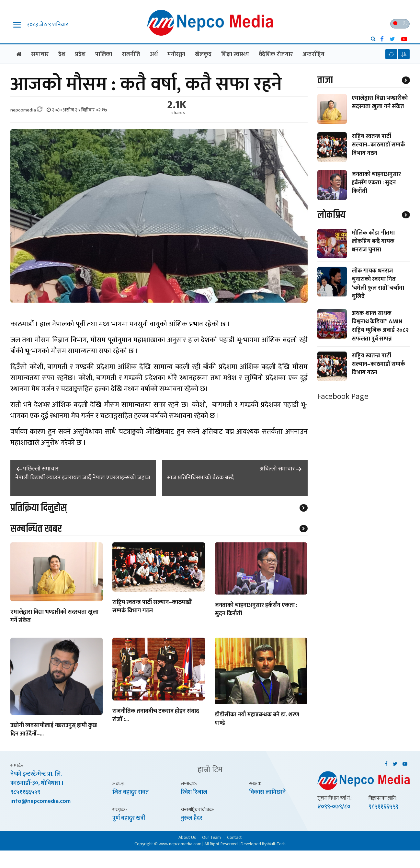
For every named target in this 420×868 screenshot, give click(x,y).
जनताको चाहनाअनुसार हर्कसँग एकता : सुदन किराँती (256, 610)
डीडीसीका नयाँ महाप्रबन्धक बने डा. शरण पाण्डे (257, 719)
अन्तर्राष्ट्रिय (313, 54)
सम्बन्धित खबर (36, 529)
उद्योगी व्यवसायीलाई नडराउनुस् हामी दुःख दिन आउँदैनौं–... (54, 730)
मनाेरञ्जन (176, 54)
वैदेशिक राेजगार (276, 54)
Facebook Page (343, 396)
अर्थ (154, 54)
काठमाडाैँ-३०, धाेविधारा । (37, 783)
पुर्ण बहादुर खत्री (129, 818)
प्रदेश (80, 54)
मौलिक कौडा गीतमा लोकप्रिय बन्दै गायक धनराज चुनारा (373, 241)
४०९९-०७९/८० (334, 807)
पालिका (104, 54)
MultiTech (276, 844)
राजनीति (131, 54)
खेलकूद (203, 54)
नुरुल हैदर (192, 818)
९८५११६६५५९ (25, 792)
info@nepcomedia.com (40, 801)
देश (62, 54)
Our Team (211, 837)
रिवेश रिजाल (194, 792)
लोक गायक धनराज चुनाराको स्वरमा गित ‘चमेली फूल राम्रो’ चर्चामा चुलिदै (378, 284)
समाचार (40, 54)
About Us (187, 837)
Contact (234, 837)
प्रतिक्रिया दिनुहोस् (39, 508)
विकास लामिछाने (267, 792)
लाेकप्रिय (331, 215)
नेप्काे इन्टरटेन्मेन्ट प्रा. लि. (36, 774)
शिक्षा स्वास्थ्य (235, 54)
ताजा (325, 80)
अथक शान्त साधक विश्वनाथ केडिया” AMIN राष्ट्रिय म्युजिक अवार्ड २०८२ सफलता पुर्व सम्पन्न (380, 326)
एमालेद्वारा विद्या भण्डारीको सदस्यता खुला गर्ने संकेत (54, 617)
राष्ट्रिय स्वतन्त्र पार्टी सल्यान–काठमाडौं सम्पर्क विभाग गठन (152, 607)
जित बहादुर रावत (131, 792)
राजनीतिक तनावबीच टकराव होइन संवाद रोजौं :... (156, 716)
